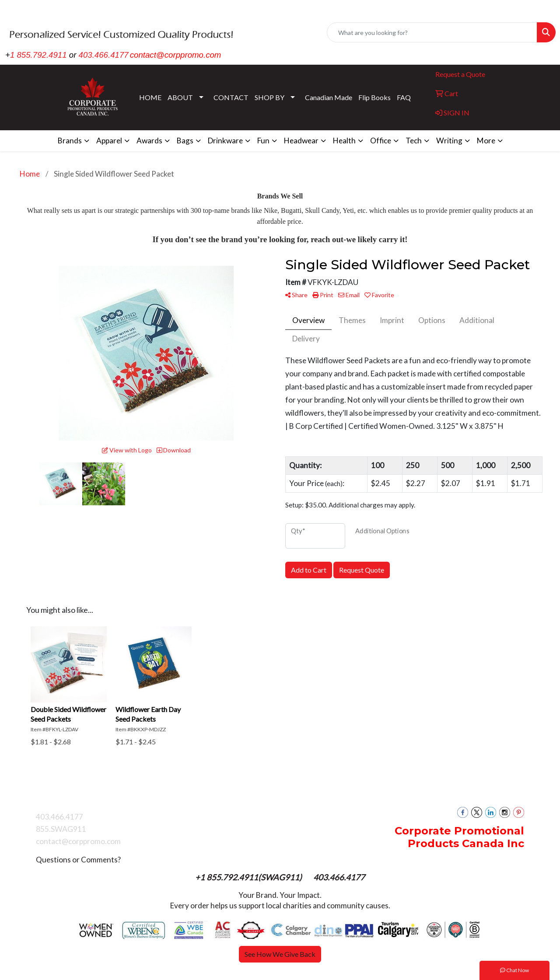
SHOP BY (269, 97)
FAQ (404, 97)
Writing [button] (449, 141)
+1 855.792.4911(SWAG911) (249, 877)
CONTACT (231, 97)
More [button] (486, 141)
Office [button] (381, 141)
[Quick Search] (432, 32)
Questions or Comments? (78, 860)
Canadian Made (329, 97)
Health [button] (344, 141)
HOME (150, 97)
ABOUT (180, 97)
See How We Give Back (280, 954)
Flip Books (374, 97)
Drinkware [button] (225, 141)
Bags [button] (185, 141)
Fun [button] (263, 141)
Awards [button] (149, 141)
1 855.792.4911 (38, 55)
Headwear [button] (301, 141)
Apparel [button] (109, 141)
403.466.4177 (104, 55)
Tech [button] (414, 141)
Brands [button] (70, 141)
